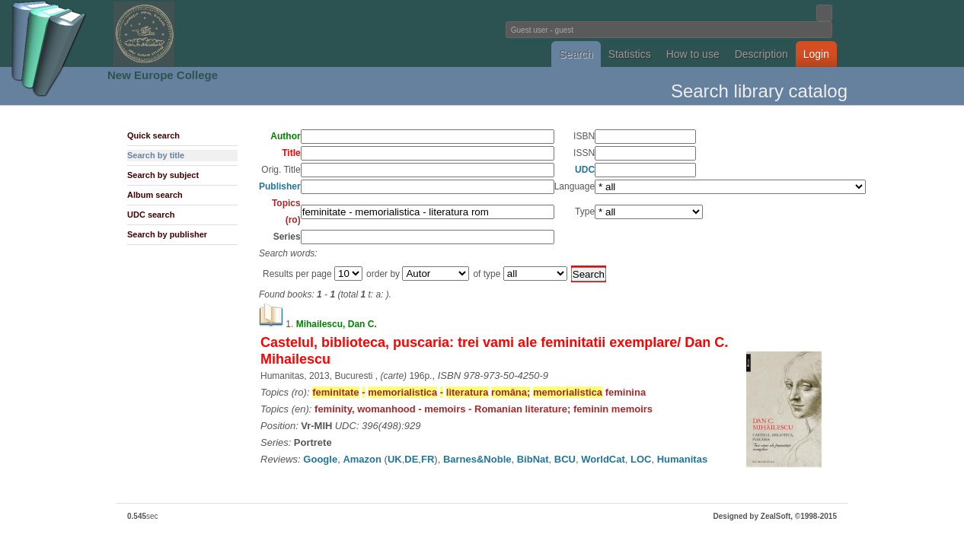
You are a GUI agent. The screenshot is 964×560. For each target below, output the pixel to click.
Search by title (156, 155)
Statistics (630, 54)
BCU (565, 459)
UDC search (151, 215)
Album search (155, 195)
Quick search (153, 135)
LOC (641, 459)
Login (816, 54)
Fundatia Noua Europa (231, 33)
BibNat (533, 459)
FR (428, 459)
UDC (585, 170)
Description (761, 54)
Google (320, 459)
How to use (693, 54)
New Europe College (163, 75)
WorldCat (603, 459)
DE (411, 459)
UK (395, 459)
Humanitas (682, 459)
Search (576, 54)
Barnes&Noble (477, 459)
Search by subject (163, 175)
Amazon (362, 459)
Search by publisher (167, 234)
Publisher (280, 186)
